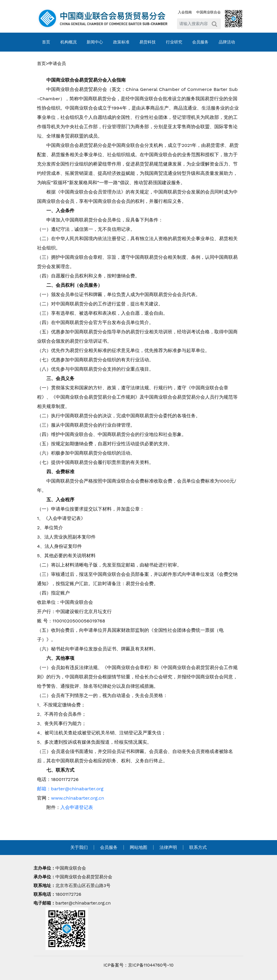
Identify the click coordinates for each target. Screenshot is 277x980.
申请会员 (57, 64)
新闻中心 (95, 42)
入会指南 (185, 12)
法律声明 (168, 847)
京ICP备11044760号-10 (151, 965)
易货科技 (148, 42)
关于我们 (79, 847)
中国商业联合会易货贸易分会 (84, 877)
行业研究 (174, 42)
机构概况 (69, 42)
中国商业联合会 (208, 12)
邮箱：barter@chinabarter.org (70, 789)
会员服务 (200, 42)
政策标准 (121, 42)
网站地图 (138, 847)
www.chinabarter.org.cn (78, 798)
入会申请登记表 (77, 807)
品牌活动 (227, 42)
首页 (46, 42)
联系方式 (198, 847)
